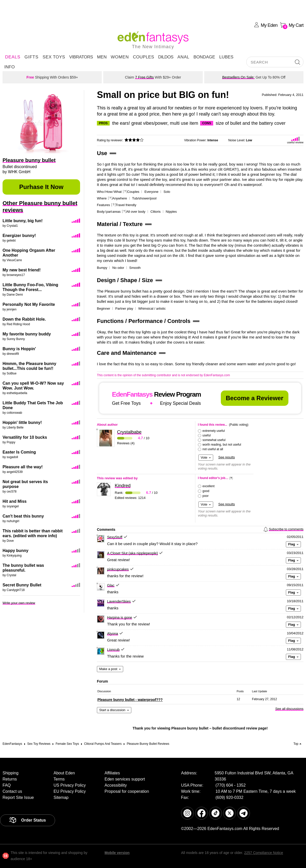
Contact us (12, 791)
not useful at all (213, 449)
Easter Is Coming (19, 452)
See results (227, 457)
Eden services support (125, 779)
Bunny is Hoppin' (19, 349)
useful (207, 435)
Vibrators (81, 57)
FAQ (7, 785)
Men (102, 57)
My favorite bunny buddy (27, 334)
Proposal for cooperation (127, 791)
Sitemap (61, 797)
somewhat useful (214, 440)
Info (10, 67)
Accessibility (116, 785)
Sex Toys (54, 57)
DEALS (13, 57)
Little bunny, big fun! (23, 221)
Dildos (166, 57)
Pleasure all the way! (23, 467)
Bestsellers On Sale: (238, 77)
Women (120, 57)
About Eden (64, 773)
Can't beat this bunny (23, 516)
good (206, 491)
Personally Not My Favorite (29, 304)
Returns (10, 779)
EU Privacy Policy (70, 791)
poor (206, 496)
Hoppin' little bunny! (22, 423)
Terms (59, 779)
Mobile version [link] (117, 853)
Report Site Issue (18, 797)
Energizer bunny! (19, 236)
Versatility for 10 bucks (25, 437)
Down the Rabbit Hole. (24, 319)
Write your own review (19, 603)
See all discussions (289, 709)
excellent (208, 486)
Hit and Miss (15, 501)
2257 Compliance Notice (264, 853)
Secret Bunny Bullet (22, 585)
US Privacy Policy (70, 785)
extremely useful (214, 431)
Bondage (204, 57)
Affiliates (112, 773)
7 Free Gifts (144, 77)
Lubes (226, 57)
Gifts (31, 57)
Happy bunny (15, 551)
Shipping (10, 773)
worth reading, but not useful (222, 445)
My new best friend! (22, 270)
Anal (183, 57)
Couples (143, 57)
